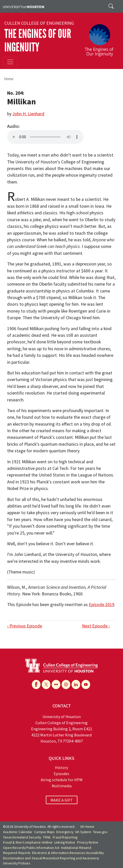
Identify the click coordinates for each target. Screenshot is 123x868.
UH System (83, 832)
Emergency (65, 832)
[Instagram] (66, 684)
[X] (46, 684)
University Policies (17, 863)
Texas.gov (100, 832)
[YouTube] (86, 684)
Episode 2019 (102, 605)
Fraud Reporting (65, 837)
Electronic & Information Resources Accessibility (68, 853)
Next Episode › (96, 626)
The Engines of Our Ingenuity (38, 40)
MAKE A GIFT (62, 800)
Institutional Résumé (76, 848)
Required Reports (17, 853)
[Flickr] (56, 684)
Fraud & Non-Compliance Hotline (28, 842)
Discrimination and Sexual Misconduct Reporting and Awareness (51, 858)
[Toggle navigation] (10, 62)
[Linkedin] (76, 684)
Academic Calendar (18, 832)
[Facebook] (36, 684)
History (61, 767)
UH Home (87, 827)
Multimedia (62, 786)
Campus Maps (44, 832)
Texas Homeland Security (22, 837)
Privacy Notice (88, 842)
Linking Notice (65, 842)
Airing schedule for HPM (62, 780)
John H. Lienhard (28, 114)
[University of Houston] (24, 6)
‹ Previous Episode (25, 626)
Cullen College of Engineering (39, 23)
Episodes (61, 774)
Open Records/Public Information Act (31, 848)
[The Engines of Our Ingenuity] (101, 38)
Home (9, 79)
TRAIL (47, 837)
